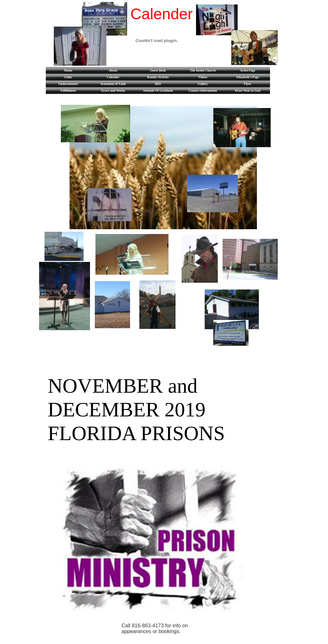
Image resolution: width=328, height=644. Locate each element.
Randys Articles (158, 77)
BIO (158, 84)
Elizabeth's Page (248, 77)
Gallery (203, 84)
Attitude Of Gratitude (158, 91)
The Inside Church (203, 70)
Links (68, 77)
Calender (113, 77)
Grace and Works (113, 91)
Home (68, 70)
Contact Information (203, 91)
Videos (203, 77)
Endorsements (68, 84)
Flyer (248, 84)
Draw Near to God (248, 91)
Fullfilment (68, 91)
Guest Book (158, 70)
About (113, 70)
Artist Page (248, 70)
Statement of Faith (113, 84)
